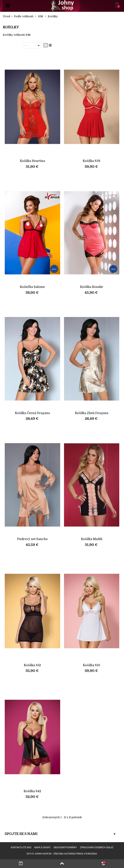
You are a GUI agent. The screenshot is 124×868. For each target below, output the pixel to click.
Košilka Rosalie (92, 287)
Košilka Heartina (32, 161)
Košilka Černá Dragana (32, 413)
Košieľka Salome (32, 287)
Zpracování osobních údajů (97, 847)
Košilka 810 (92, 665)
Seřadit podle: (14, 45)
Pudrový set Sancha (32, 539)
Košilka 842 (32, 791)
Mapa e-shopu (42, 847)
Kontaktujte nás (21, 847)
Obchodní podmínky (65, 847)
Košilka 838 (92, 161)
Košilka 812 (32, 665)
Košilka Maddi (92, 539)
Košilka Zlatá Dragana (92, 413)
